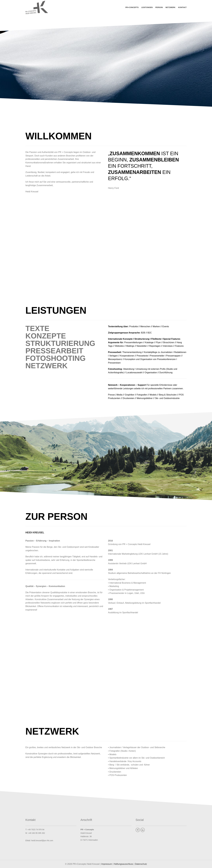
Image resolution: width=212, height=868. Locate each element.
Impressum (107, 864)
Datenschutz (141, 864)
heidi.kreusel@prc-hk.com (42, 841)
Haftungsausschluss (124, 864)
